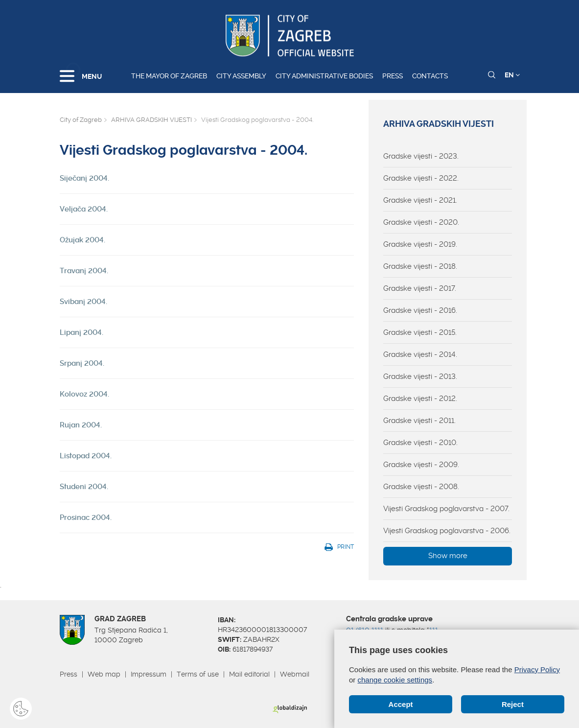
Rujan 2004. (81, 425)
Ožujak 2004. (82, 240)
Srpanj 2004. (82, 363)
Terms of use (198, 674)
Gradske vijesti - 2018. (420, 266)
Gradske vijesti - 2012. (420, 399)
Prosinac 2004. (86, 517)
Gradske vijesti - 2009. (421, 465)
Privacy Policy (537, 669)
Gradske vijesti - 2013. (420, 376)
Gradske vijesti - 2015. (420, 332)
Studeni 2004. (84, 487)
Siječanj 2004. (84, 178)
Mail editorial (249, 674)
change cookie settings (395, 680)
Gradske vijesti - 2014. (420, 354)
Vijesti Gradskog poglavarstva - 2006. (447, 531)
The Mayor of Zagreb (169, 76)
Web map (104, 674)
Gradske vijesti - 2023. (421, 156)
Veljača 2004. (84, 209)
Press (393, 76)
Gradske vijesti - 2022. (421, 178)
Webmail (295, 674)
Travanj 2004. (84, 271)
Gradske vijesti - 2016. (420, 310)
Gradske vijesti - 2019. (420, 244)
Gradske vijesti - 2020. (421, 222)
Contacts (430, 76)
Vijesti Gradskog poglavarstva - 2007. (446, 509)
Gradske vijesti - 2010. (420, 443)
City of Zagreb (81, 120)
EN (512, 75)
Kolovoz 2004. (84, 394)
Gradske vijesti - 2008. (421, 487)
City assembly (241, 76)
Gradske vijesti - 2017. (420, 288)
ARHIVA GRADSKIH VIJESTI (151, 120)
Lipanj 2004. (81, 332)
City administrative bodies (324, 76)
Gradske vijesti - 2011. (419, 421)
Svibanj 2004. (83, 302)
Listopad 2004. (86, 456)
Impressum (149, 674)
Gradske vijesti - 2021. (420, 200)
